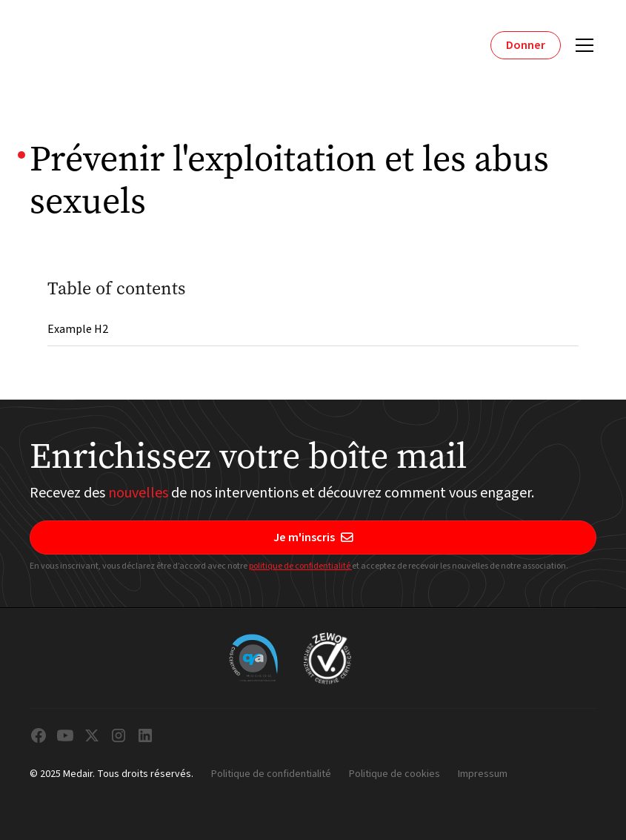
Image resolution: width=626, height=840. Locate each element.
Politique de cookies (394, 775)
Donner (526, 45)
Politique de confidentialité (271, 775)
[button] (582, 45)
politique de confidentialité (300, 566)
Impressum (483, 775)
